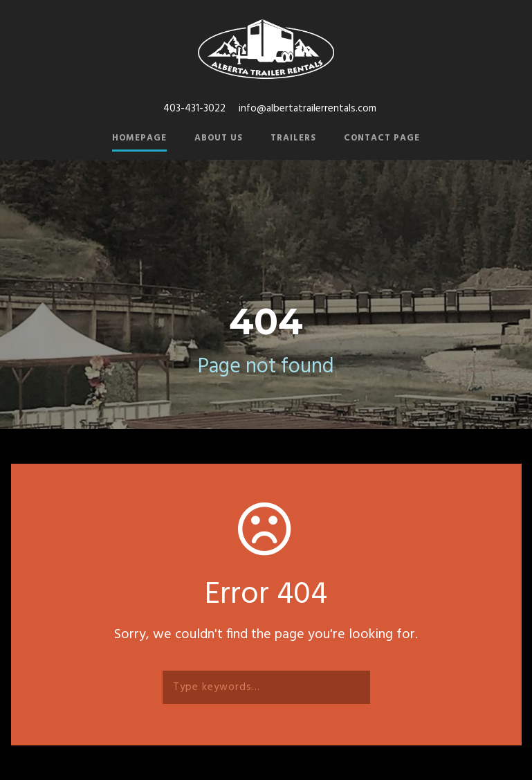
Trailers (293, 138)
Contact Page (382, 138)
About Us (219, 138)
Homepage (139, 138)
